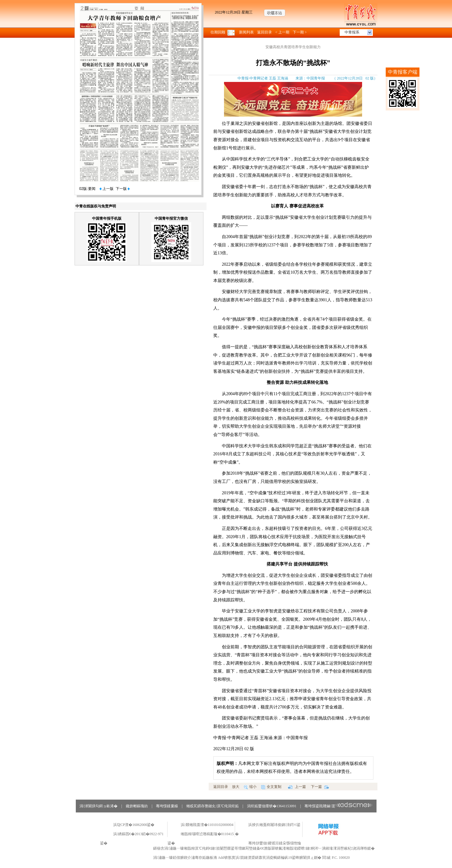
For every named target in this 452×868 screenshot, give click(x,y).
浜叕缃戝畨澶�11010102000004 (207, 825)
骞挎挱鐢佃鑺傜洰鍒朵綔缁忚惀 (275, 843)
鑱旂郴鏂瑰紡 (137, 806)
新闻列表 (246, 32)
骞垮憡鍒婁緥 (167, 806)
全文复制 (271, 787)
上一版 (106, 189)
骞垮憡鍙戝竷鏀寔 (338, 806)
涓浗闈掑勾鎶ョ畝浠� (99, 806)
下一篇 (320, 787)
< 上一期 (282, 32)
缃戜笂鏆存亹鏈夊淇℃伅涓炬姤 (212, 806)
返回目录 (265, 32)
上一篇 (297, 787)
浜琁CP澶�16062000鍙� (134, 825)
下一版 (123, 189)
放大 (236, 787)
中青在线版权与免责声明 (96, 206)
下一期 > (300, 32)
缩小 (250, 787)
